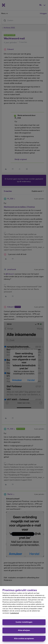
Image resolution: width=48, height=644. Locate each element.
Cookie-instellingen (24, 623)
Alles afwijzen (24, 632)
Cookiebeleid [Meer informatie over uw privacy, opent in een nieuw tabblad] (14, 614)
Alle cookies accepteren (24, 640)
